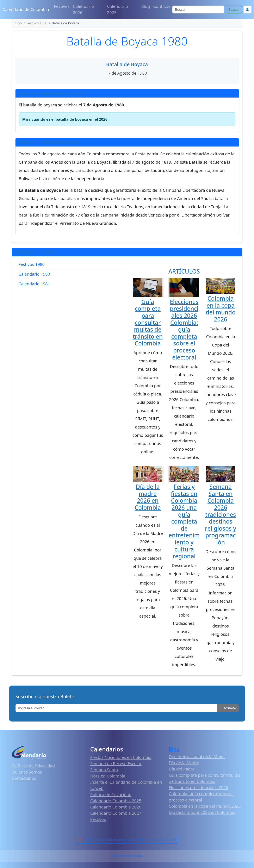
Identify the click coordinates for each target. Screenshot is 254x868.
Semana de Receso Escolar (116, 764)
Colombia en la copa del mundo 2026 (221, 309)
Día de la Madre (184, 763)
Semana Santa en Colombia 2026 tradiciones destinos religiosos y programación (221, 514)
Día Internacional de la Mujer (197, 757)
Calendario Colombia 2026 (116, 807)
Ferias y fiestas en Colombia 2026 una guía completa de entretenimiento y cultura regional (184, 521)
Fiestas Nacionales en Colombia (121, 757)
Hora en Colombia (108, 776)
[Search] (198, 10)
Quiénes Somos (27, 772)
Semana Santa (104, 770)
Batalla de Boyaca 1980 (127, 41)
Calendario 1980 (34, 274)
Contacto (162, 6)
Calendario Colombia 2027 (116, 813)
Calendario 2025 (118, 9)
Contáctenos (24, 778)
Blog (146, 6)
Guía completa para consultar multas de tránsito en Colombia (148, 323)
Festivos (62, 6)
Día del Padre (182, 769)
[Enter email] (116, 708)
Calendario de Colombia (26, 9)
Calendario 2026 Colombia (127, 856)
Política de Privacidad (111, 795)
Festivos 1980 (32, 264)
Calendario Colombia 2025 (116, 801)
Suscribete (228, 708)
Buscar (234, 10)
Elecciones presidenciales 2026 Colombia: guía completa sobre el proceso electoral (184, 329)
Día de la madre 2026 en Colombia (148, 497)
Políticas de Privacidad (33, 766)
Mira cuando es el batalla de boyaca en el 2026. (66, 119)
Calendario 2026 (83, 9)
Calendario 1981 (34, 284)
